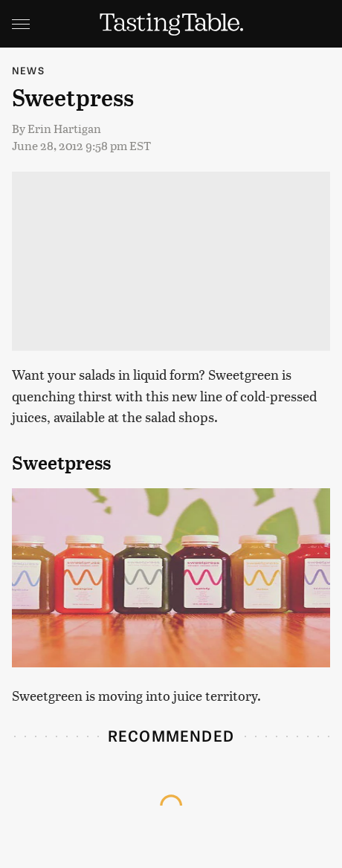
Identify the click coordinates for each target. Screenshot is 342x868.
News (28, 70)
